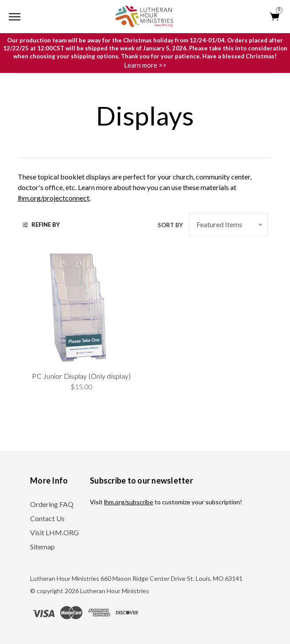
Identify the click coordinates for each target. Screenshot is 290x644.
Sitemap (43, 547)
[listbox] (228, 225)
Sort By (170, 225)
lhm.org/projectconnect (54, 198)
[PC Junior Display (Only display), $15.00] (82, 308)
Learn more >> (145, 65)
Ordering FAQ (52, 504)
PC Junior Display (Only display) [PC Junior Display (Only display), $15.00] (81, 376)
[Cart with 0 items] (275, 17)
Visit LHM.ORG (54, 532)
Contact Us (47, 518)
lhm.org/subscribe (129, 502)
